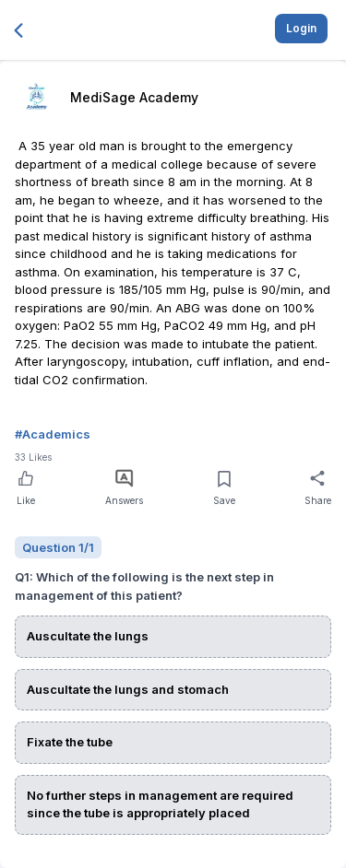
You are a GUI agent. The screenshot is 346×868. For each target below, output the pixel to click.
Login (301, 28)
